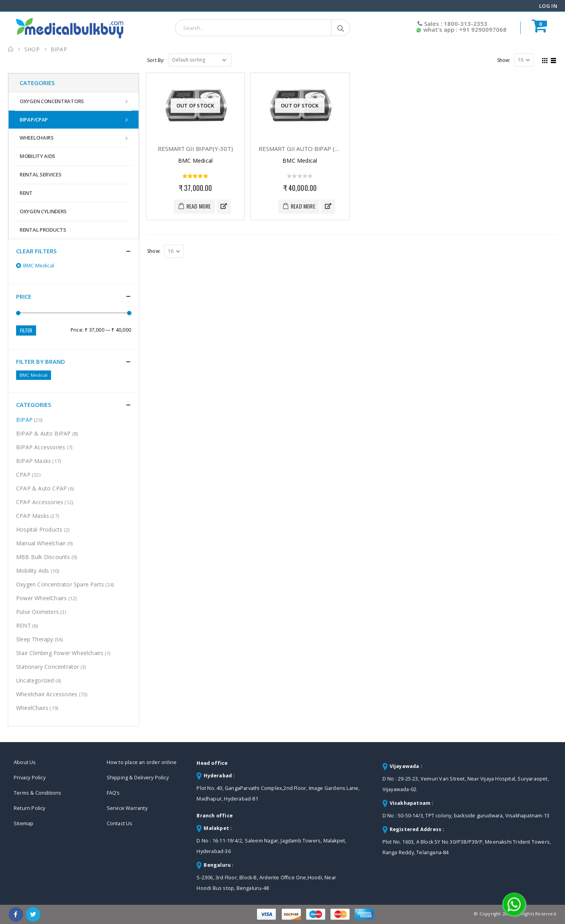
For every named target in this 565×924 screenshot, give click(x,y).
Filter (26, 330)
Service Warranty (127, 808)
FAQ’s (113, 793)
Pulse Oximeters (37, 612)
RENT (26, 193)
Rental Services (41, 174)
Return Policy (30, 808)
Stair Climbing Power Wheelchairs (60, 653)
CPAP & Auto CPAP (41, 488)
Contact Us (120, 823)
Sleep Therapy (35, 639)
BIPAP (24, 420)
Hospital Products (39, 529)
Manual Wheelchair (41, 543)
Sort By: (156, 60)
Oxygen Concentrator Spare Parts (60, 584)
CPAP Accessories (40, 502)
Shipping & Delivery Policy (138, 778)
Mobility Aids (37, 156)
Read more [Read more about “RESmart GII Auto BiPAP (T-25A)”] (303, 206)
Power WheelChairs (41, 598)
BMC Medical (34, 375)
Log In (548, 6)
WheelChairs (37, 138)
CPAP (23, 475)
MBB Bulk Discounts (43, 557)
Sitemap (24, 823)
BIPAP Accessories (41, 447)
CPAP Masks (33, 516)
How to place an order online (142, 762)
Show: (504, 60)
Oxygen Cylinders (43, 211)
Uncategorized (35, 680)
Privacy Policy (30, 778)
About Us (25, 762)
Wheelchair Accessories (47, 694)
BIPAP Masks (34, 461)
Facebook (16, 914)
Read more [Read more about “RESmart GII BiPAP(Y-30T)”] (199, 206)
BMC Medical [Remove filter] (39, 265)
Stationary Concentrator (48, 667)
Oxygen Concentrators (52, 101)
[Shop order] (200, 60)
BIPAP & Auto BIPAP (44, 433)
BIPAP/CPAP (34, 120)
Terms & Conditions (38, 793)
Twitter (33, 914)
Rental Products (43, 230)
